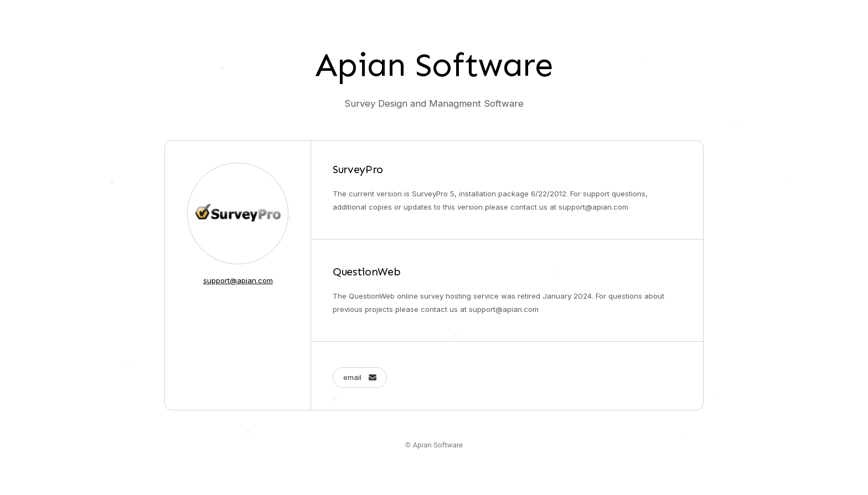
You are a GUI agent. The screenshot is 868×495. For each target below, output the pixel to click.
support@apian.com (238, 280)
